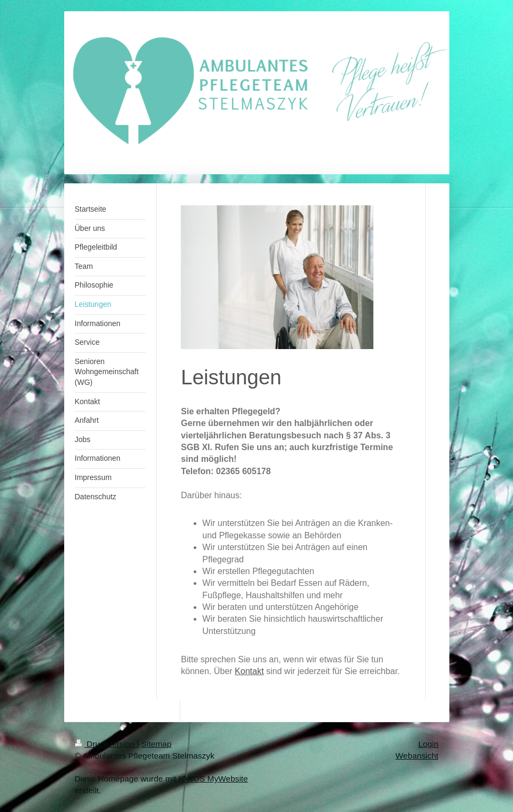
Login (428, 744)
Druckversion (106, 744)
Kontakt (249, 671)
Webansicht (417, 756)
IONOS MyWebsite (213, 779)
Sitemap (156, 744)
